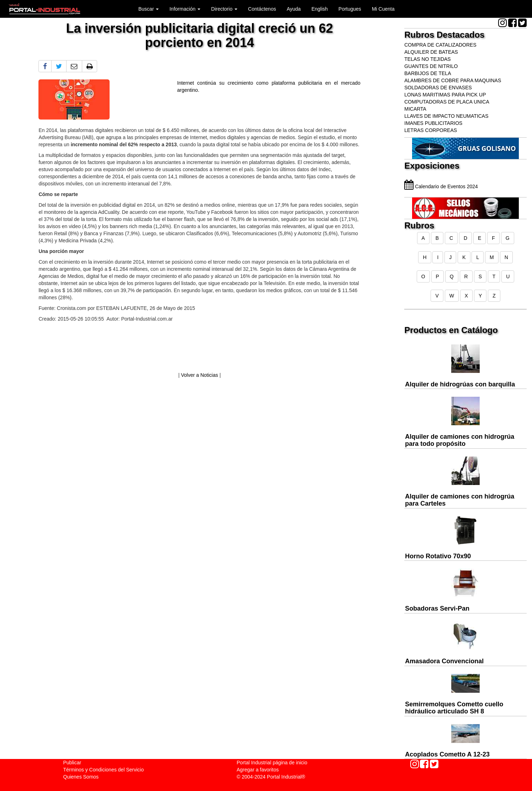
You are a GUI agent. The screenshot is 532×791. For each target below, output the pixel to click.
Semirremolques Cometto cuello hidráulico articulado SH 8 (454, 708)
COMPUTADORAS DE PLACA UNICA (447, 102)
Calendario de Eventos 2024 (441, 186)
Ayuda (294, 9)
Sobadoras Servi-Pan (437, 608)
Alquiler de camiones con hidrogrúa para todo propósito (460, 440)
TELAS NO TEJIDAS (427, 59)
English (320, 9)
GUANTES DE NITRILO (431, 66)
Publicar (72, 763)
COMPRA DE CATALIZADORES (440, 45)
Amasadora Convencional (444, 661)
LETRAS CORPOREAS (431, 130)
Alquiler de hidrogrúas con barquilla (460, 384)
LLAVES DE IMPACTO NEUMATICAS (446, 116)
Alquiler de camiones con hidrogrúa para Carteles (460, 500)
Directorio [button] (224, 9)
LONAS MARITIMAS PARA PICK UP (445, 95)
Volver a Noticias (199, 375)
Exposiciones (432, 166)
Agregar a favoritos (258, 770)
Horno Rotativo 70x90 (438, 556)
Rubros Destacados (444, 35)
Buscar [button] (149, 9)
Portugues (350, 9)
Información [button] (185, 9)
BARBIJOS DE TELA (428, 73)
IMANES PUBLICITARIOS (433, 123)
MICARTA (415, 109)
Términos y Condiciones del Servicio (104, 770)
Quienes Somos (81, 777)
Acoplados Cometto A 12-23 (447, 754)
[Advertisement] (199, 349)
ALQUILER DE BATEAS (431, 52)
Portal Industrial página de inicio (272, 763)
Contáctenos (262, 9)
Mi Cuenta (383, 9)
